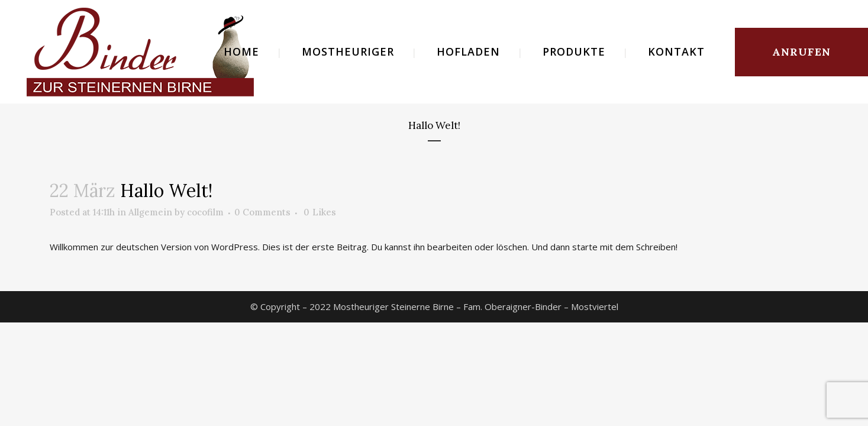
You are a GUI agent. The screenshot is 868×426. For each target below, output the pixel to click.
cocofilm (205, 212)
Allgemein (150, 212)
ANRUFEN (801, 52)
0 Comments (262, 212)
